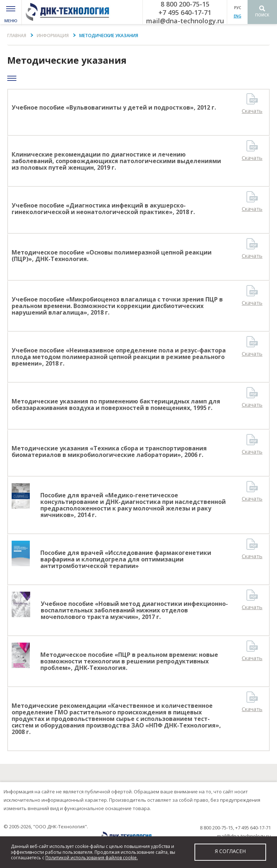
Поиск (262, 15)
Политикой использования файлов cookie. (92, 858)
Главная (17, 35)
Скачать (252, 111)
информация (53, 35)
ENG (238, 16)
